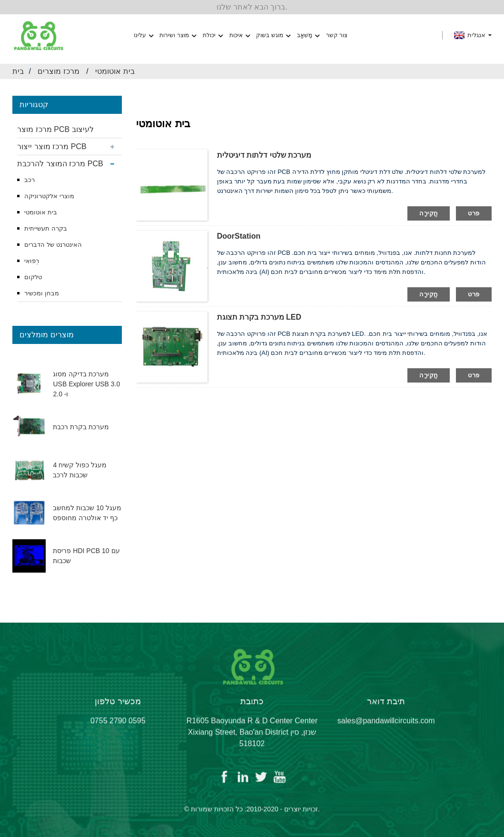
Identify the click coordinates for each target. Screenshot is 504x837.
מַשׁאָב (308, 35)
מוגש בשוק (273, 35)
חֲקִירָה (429, 213)
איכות (240, 35)
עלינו (143, 35)
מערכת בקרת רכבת (81, 427)
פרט (474, 213)
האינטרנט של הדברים (53, 245)
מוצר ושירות (178, 35)
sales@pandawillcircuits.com (386, 727)
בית (18, 71)
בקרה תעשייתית (46, 228)
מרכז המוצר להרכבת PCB (60, 164)
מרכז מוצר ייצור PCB (52, 146)
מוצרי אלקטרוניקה (49, 196)
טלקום (33, 277)
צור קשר (337, 35)
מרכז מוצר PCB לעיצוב (55, 129)
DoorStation (239, 236)
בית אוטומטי (115, 71)
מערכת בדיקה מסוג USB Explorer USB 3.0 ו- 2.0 (86, 384)
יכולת (213, 35)
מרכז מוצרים (58, 71)
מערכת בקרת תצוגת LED (259, 317)
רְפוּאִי (32, 261)
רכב (30, 180)
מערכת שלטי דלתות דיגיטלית (264, 155)
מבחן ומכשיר (42, 293)
